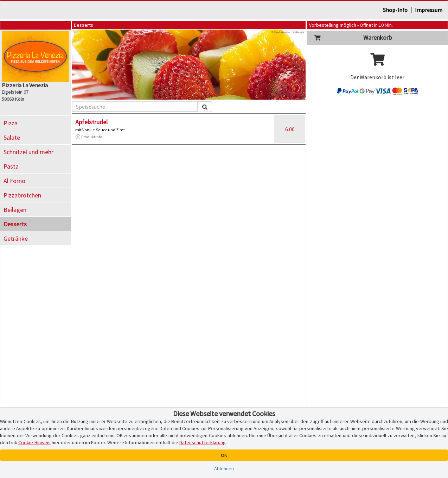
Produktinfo (89, 137)
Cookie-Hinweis (34, 442)
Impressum (429, 10)
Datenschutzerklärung (203, 442)
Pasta (11, 166)
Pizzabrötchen (22, 195)
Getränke (16, 238)
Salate (12, 137)
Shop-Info (395, 10)
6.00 (290, 129)
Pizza (11, 123)
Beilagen (15, 210)
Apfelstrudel (91, 122)
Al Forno (14, 181)
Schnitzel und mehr (28, 152)
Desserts (15, 224)
